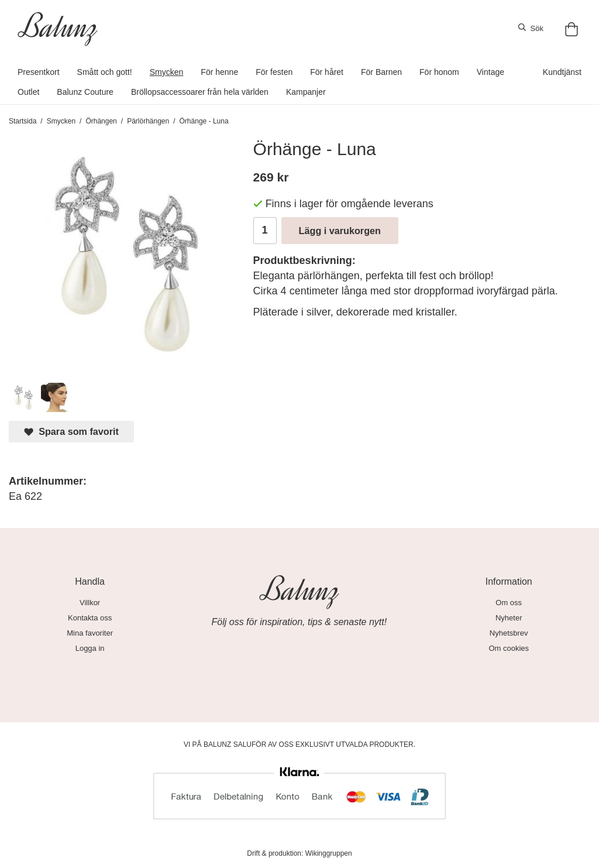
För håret (327, 72)
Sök (531, 28)
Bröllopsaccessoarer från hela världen (200, 92)
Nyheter (509, 618)
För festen (274, 72)
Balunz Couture (85, 92)
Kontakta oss (90, 618)
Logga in (90, 648)
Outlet (28, 92)
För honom (439, 72)
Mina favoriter (90, 633)
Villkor (90, 603)
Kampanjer (306, 92)
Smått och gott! (105, 72)
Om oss (509, 603)
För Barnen (381, 72)
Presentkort (39, 72)
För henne (219, 72)
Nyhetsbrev (509, 633)
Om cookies (509, 648)
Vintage (490, 72)
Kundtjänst (562, 72)
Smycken (167, 72)
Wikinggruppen (329, 853)
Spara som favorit (71, 432)
